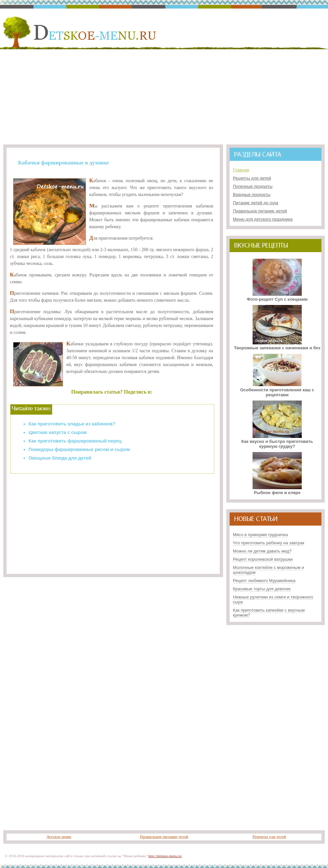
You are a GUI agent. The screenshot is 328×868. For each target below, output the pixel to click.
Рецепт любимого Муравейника (264, 581)
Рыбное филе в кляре (277, 490)
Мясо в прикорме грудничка (260, 535)
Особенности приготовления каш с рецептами (277, 390)
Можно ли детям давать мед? (262, 551)
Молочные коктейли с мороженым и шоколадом (268, 570)
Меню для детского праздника (263, 219)
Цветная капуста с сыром (58, 432)
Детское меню (59, 837)
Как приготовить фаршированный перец (75, 441)
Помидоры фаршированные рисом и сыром (79, 449)
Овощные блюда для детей (60, 458)
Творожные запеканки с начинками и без (277, 345)
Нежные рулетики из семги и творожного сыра (273, 599)
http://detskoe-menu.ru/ (165, 856)
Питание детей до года (256, 203)
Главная (241, 170)
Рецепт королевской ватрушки (263, 559)
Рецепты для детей (252, 178)
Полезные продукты (253, 186)
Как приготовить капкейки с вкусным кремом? (269, 613)
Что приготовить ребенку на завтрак (269, 543)
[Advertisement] (164, 96)
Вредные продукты (252, 195)
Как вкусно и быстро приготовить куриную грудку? (277, 441)
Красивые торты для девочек (262, 589)
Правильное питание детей (260, 211)
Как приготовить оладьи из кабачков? (72, 424)
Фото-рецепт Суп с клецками (277, 297)
